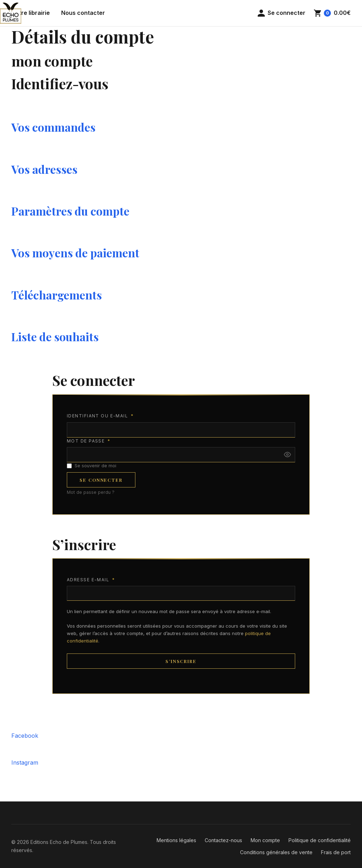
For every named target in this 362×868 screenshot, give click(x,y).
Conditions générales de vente (276, 852)
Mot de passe (89, 441)
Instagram (25, 763)
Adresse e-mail (91, 580)
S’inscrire (181, 661)
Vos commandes (53, 127)
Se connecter (101, 480)
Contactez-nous (223, 840)
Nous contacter (83, 13)
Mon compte (265, 840)
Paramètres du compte (70, 211)
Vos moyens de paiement (75, 253)
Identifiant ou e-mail (100, 416)
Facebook (25, 736)
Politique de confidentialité (320, 840)
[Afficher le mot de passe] (287, 455)
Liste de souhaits (55, 336)
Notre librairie (31, 13)
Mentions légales (176, 840)
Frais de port (336, 852)
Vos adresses (44, 169)
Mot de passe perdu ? (91, 492)
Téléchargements (57, 295)
